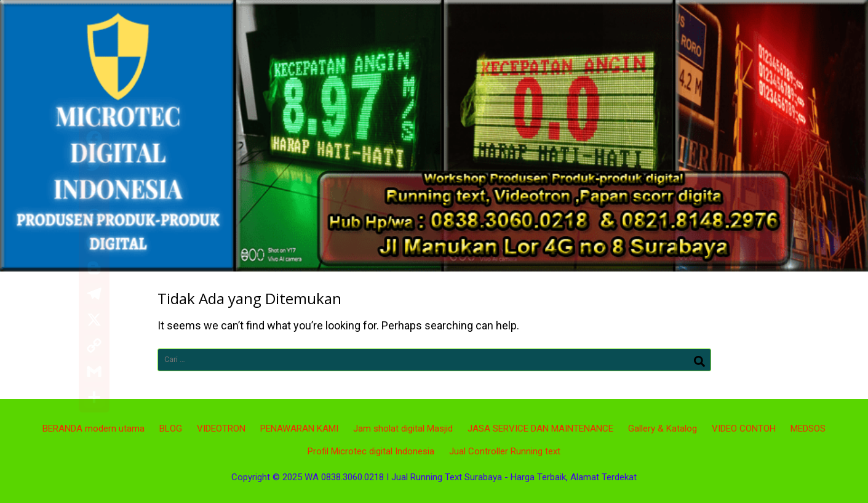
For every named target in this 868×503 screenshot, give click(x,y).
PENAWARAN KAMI (299, 429)
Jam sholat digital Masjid (403, 429)
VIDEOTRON (221, 429)
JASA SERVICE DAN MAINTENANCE (540, 429)
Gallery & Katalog (663, 429)
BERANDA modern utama (94, 429)
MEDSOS (808, 429)
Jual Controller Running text (505, 451)
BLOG (171, 429)
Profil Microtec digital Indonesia (371, 451)
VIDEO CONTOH (744, 429)
